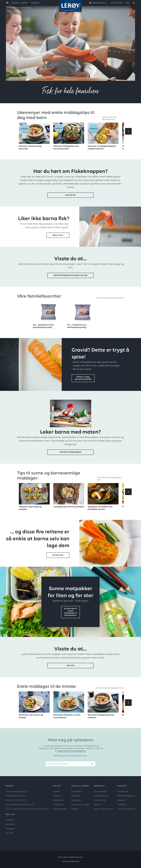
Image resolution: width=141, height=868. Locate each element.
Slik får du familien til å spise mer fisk (71, 275)
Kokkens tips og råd (80, 805)
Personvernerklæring (71, 861)
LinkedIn (9, 820)
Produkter (76, 796)
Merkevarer (58, 800)
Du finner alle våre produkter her (110, 298)
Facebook (10, 824)
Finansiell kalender (126, 809)
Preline (97, 805)
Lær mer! (70, 665)
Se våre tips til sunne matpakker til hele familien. (70, 612)
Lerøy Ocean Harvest (103, 809)
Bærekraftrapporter (126, 796)
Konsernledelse (60, 809)
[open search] (130, 3)
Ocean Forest (100, 800)
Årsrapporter (123, 792)
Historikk (57, 796)
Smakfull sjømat (13, 8)
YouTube (9, 833)
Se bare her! (58, 555)
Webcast (121, 800)
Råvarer (75, 809)
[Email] (68, 764)
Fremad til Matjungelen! (71, 452)
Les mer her (70, 195)
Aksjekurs (122, 805)
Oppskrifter (76, 792)
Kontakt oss (117, 3)
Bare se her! (58, 235)
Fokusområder (100, 792)
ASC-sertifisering (101, 796)
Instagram (10, 829)
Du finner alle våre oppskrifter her (109, 688)
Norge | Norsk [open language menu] (98, 3)
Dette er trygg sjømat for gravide (83, 378)
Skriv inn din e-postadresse (57, 760)
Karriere (35, 3)
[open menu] (7, 3)
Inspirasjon (27, 8)
